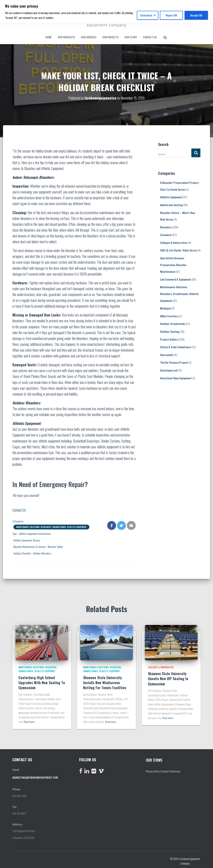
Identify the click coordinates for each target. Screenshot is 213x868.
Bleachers (166, 226)
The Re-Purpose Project (174, 361)
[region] (106, 12)
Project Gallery (169, 338)
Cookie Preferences (171, 770)
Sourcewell (167, 353)
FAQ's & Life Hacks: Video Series (179, 249)
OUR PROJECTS (110, 37)
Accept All (196, 15)
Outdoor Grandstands (173, 322)
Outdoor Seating (170, 330)
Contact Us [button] (19, 509)
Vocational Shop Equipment (176, 377)
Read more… (30, 720)
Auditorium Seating (171, 203)
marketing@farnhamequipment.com (35, 776)
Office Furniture (169, 315)
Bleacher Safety (55, 545)
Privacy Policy (153, 770)
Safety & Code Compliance (176, 345)
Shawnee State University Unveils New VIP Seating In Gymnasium (168, 677)
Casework (166, 233)
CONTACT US (150, 37)
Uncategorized (169, 369)
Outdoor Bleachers (42, 552)
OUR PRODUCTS (66, 37)
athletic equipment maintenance (35, 532)
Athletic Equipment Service (27, 539)
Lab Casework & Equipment (176, 278)
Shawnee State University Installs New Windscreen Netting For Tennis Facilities (105, 681)
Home (49, 37)
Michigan (165, 307)
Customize (146, 15)
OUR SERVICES (89, 37)
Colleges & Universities (174, 241)
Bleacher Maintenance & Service (30, 545)
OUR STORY (131, 37)
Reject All (171, 15)
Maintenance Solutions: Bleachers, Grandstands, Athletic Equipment (51, 526)
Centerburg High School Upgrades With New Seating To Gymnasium (42, 681)
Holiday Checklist (22, 552)
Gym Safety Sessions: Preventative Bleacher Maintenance (173, 263)
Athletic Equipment (171, 196)
